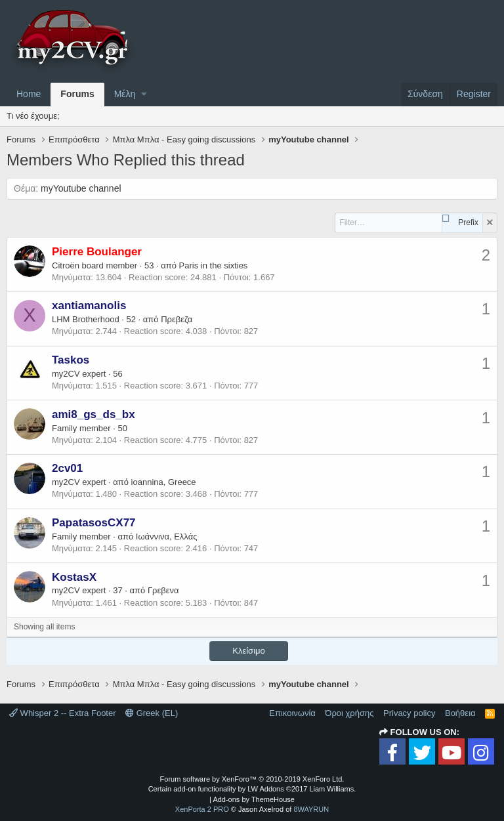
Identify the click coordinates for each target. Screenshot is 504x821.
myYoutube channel (81, 188)
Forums (77, 94)
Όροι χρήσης (349, 713)
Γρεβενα (163, 590)
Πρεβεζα (177, 319)
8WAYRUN (311, 809)
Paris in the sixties (214, 265)
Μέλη (125, 94)
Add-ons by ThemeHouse (254, 799)
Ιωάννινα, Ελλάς (167, 537)
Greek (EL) (152, 713)
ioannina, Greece (164, 482)
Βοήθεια (460, 713)
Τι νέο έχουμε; (33, 116)
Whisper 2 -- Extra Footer (63, 713)
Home (29, 94)
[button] (144, 95)
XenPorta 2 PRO (202, 809)
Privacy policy (409, 713)
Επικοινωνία (292, 713)
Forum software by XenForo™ (252, 779)
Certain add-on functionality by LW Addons (252, 789)
